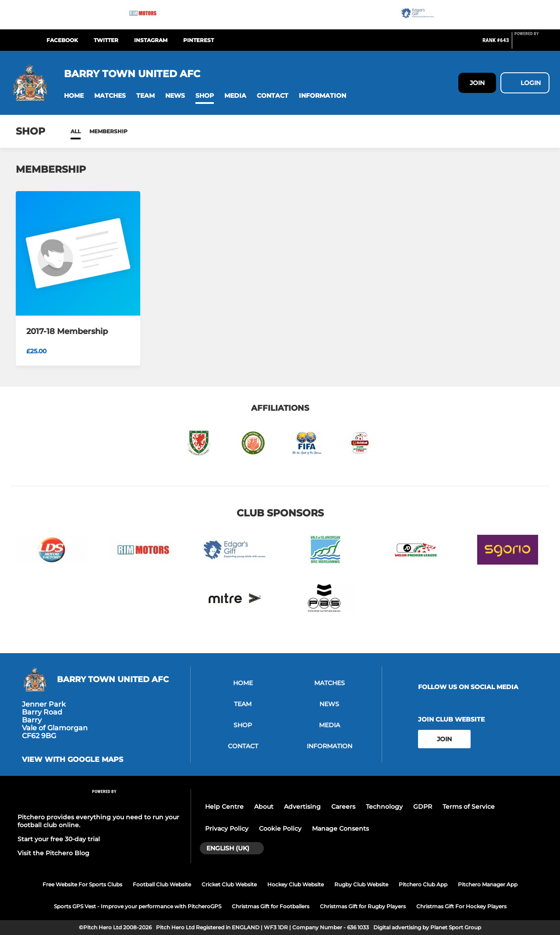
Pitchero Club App (423, 884)
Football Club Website (162, 884)
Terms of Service (469, 807)
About (264, 807)
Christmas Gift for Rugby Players (363, 906)
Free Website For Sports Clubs (82, 884)
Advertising (302, 807)
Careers (343, 807)
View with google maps (73, 760)
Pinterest (198, 40)
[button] (74, 96)
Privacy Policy (227, 828)
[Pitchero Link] (532, 44)
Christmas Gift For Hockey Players (461, 906)
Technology (384, 807)
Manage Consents (340, 828)
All (76, 131)
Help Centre (224, 807)
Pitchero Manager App (488, 884)
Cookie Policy (280, 828)
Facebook (62, 40)
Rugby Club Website (361, 884)
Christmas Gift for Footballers (271, 906)
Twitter (106, 40)
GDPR (423, 807)
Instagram (151, 40)
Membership (108, 131)
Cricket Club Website (229, 884)
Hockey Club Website (296, 884)
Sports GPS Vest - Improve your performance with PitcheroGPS (138, 906)
